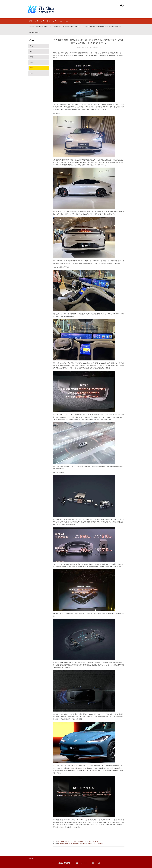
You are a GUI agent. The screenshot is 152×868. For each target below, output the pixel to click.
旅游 (54, 21)
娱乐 (42, 21)
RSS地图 (91, 863)
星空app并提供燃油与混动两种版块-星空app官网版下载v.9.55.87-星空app (80, 844)
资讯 (36, 21)
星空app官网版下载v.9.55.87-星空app (47, 27)
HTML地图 (97, 863)
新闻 (48, 21)
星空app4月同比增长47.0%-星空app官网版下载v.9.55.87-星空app (78, 841)
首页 (30, 21)
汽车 (60, 21)
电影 (66, 21)
